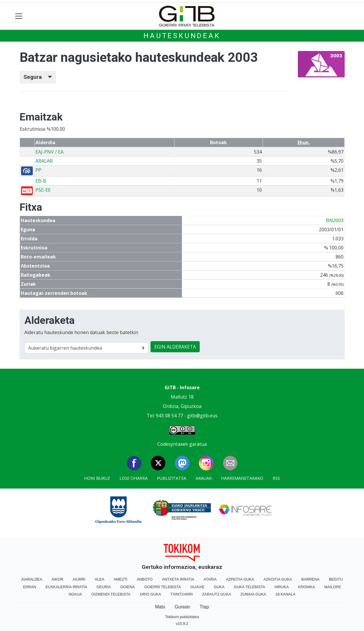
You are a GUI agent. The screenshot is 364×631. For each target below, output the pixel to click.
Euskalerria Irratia (66, 587)
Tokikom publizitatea (182, 617)
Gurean (182, 607)
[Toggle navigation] (19, 16)
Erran (30, 587)
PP (38, 170)
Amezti (121, 579)
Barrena (310, 579)
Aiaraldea (32, 579)
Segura (38, 77)
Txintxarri (182, 594)
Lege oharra (134, 478)
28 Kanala (286, 594)
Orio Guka (151, 594)
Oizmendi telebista (111, 594)
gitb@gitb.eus (202, 416)
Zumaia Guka (253, 594)
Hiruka (281, 587)
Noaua (75, 594)
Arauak (204, 478)
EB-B (41, 181)
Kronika (307, 587)
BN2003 (335, 220)
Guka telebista (249, 587)
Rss (276, 478)
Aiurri (79, 579)
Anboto (145, 579)
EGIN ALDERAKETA (175, 347)
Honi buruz (97, 478)
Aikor (57, 579)
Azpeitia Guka (240, 579)
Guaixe (197, 587)
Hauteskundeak (182, 36)
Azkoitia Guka (278, 579)
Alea (99, 579)
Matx (160, 607)
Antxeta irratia (178, 579)
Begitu (336, 579)
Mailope (333, 587)
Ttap (204, 607)
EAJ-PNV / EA (49, 152)
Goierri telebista (162, 587)
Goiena (128, 587)
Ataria (210, 579)
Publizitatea (172, 478)
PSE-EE (43, 190)
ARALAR (44, 161)
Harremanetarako (242, 478)
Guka (219, 587)
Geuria (104, 587)
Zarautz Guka (217, 594)
